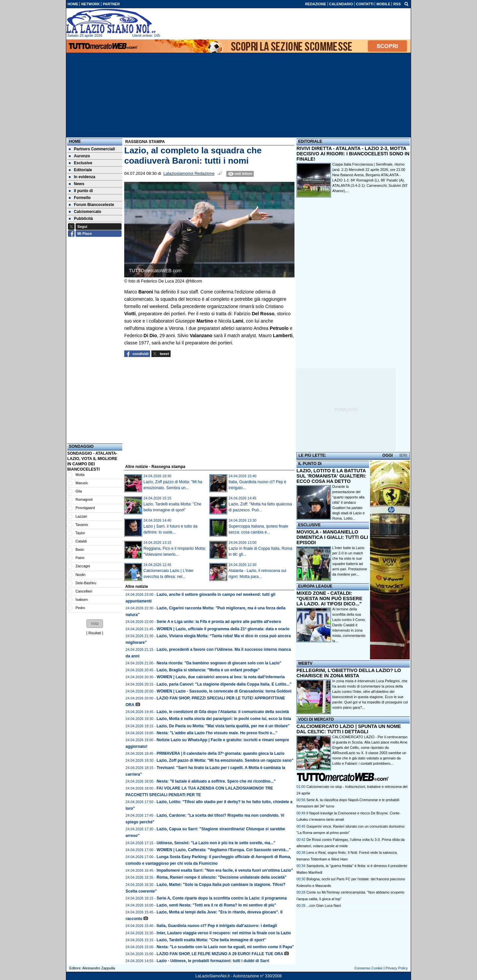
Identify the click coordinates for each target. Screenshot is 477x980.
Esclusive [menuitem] (80, 163)
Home (75, 141)
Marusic (82, 483)
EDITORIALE (310, 141)
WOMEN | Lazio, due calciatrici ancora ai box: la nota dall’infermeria (221, 677)
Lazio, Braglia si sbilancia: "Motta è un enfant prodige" (208, 670)
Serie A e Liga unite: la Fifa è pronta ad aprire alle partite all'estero (219, 622)
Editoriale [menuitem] (80, 170)
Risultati (95, 633)
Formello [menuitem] (80, 198)
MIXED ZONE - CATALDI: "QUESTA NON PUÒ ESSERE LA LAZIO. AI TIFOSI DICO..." (329, 598)
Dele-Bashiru (86, 583)
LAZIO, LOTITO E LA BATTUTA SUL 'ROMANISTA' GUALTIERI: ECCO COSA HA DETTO (331, 476)
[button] (95, 624)
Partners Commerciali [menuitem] (92, 149)
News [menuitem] (77, 184)
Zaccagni (83, 566)
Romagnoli (84, 499)
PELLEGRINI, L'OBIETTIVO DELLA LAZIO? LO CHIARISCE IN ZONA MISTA (349, 673)
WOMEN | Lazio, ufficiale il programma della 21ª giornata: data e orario (223, 629)
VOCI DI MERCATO (316, 719)
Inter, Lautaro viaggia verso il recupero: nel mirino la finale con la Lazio (224, 933)
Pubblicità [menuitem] (81, 219)
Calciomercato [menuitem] (85, 212)
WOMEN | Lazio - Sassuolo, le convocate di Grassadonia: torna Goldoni (224, 691)
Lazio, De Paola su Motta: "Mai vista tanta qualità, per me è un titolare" (223, 726)
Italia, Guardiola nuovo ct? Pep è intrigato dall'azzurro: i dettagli (217, 926)
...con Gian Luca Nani (324, 905)
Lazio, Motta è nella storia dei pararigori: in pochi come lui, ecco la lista (224, 719)
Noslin (80, 575)
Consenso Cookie (369, 968)
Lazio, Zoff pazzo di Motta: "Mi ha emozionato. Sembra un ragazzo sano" (225, 760)
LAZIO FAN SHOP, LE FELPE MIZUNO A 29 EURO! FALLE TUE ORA (220, 954)
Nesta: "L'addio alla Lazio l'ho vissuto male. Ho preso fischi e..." (217, 733)
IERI (403, 455)
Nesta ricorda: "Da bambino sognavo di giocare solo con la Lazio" (219, 663)
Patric (80, 558)
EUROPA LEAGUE (315, 586)
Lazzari (81, 516)
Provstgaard (85, 508)
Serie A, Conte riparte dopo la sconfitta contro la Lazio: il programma (222, 898)
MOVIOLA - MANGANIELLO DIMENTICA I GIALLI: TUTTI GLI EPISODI (332, 537)
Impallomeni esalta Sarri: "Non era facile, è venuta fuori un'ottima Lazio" (225, 870)
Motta (80, 475)
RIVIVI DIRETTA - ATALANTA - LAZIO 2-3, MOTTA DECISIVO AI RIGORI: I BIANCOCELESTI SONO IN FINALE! (353, 154)
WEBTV (305, 663)
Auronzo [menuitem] (79, 156)
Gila (79, 491)
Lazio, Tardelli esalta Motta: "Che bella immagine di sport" (212, 940)
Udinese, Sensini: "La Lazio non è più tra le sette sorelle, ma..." (216, 843)
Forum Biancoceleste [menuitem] (91, 205)
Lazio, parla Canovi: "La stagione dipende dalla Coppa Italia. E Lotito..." (224, 684)
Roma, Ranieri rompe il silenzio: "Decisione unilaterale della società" (222, 877)
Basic (80, 549)
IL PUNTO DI (310, 464)
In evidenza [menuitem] (82, 177)
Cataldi (81, 541)
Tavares (82, 525)
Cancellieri (84, 591)
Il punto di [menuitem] (81, 191)
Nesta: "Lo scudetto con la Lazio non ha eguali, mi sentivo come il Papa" (225, 947)
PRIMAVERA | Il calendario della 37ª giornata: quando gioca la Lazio (221, 753)
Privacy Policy (397, 968)
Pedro (80, 608)
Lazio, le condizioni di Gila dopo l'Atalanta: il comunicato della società (223, 712)
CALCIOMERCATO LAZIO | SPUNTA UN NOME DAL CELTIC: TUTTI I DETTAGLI (349, 729)
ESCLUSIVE (309, 525)
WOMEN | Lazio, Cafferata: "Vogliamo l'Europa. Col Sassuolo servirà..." (224, 850)
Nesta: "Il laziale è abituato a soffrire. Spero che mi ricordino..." (216, 781)
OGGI (387, 455)
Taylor (80, 533)
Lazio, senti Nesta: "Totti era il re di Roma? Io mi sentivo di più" (216, 905)
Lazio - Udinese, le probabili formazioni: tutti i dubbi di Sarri (213, 961)
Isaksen (82, 599)
